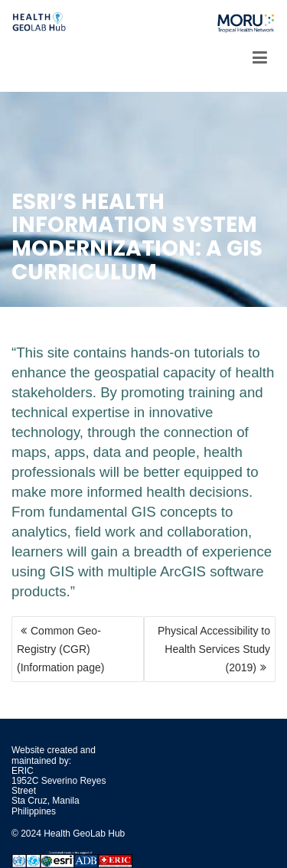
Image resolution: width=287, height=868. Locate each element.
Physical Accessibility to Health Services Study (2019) (214, 649)
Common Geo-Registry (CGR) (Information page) (60, 649)
